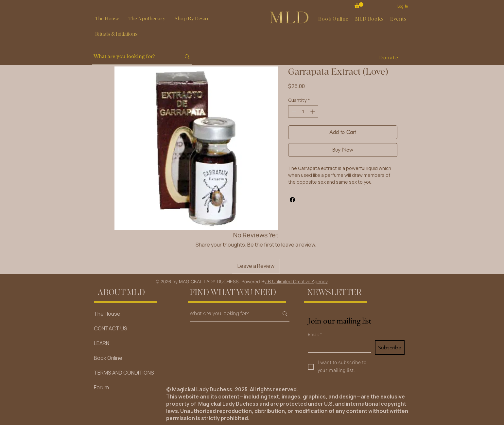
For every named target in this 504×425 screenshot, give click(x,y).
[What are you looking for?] (132, 57)
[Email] (337, 346)
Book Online (108, 358)
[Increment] (313, 111)
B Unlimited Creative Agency (297, 282)
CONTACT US (111, 328)
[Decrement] (293, 111)
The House (107, 314)
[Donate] (390, 58)
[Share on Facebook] (292, 200)
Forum (101, 387)
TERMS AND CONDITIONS (124, 373)
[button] (147, 19)
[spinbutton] (303, 111)
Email (315, 335)
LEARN (102, 343)
